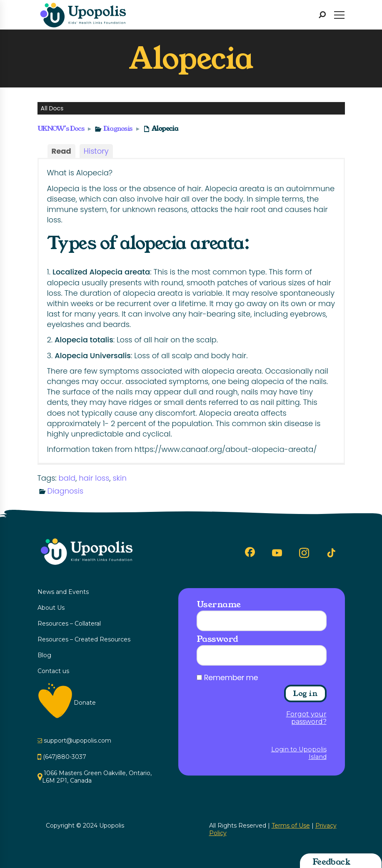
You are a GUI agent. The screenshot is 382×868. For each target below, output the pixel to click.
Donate (85, 703)
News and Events (63, 592)
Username (219, 604)
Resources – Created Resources (84, 639)
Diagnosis (118, 128)
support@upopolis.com (77, 741)
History (96, 151)
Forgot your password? (306, 718)
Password (217, 639)
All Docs (52, 108)
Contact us (53, 671)
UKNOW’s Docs (61, 128)
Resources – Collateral (69, 624)
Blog (44, 655)
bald (67, 478)
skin (119, 478)
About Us (51, 608)
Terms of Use (291, 826)
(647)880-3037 (65, 757)
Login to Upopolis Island (299, 753)
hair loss (94, 478)
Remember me (231, 678)
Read (61, 151)
